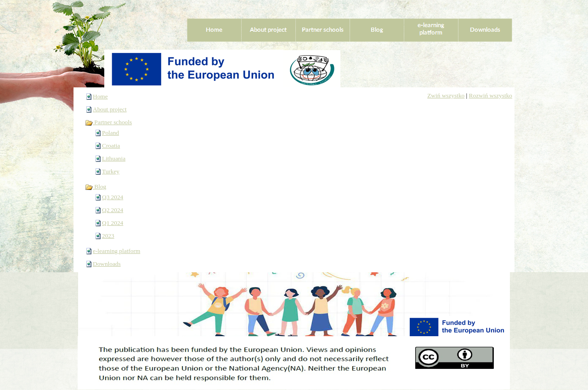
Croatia (111, 146)
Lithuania (114, 158)
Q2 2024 (113, 210)
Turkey (111, 171)
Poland (110, 133)
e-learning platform (116, 251)
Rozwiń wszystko (491, 95)
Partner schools (108, 122)
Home (100, 96)
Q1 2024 (113, 223)
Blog (96, 186)
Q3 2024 (113, 197)
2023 (108, 236)
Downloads (107, 264)
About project (110, 109)
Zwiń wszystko (446, 95)
